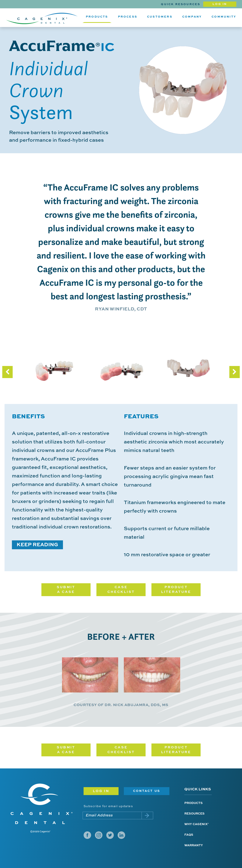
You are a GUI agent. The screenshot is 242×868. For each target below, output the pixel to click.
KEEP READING (37, 545)
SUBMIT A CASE (66, 590)
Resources (194, 814)
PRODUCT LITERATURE (176, 590)
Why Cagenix (197, 824)
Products (97, 17)
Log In (220, 4)
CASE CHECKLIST (121, 590)
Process (128, 17)
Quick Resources (181, 4)
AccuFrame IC (62, 46)
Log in (101, 791)
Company (192, 17)
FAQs (189, 835)
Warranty (194, 846)
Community (224, 17)
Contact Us (147, 791)
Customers (160, 17)
